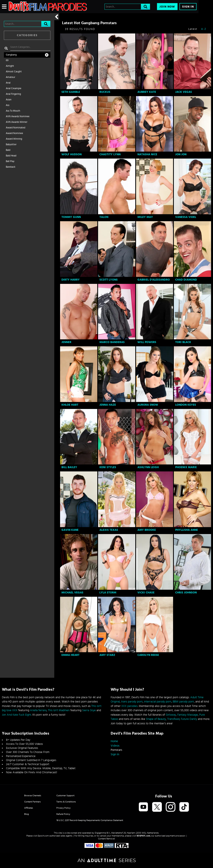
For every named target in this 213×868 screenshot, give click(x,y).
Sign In (188, 7)
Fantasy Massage (188, 715)
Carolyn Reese (148, 655)
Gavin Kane (70, 530)
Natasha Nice (147, 154)
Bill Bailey (69, 467)
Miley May (145, 217)
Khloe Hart (70, 405)
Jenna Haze (108, 405)
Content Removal (106, 839)
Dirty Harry (71, 280)
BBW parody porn (183, 702)
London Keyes (186, 405)
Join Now (167, 7)
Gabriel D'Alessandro (154, 280)
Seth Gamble (71, 92)
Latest (193, 29)
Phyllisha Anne (187, 530)
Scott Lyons (109, 280)
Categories (27, 35)
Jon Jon (181, 154)
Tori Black (183, 342)
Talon (104, 217)
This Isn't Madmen (59, 710)
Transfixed (173, 719)
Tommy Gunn (71, 217)
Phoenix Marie (186, 467)
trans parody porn (132, 702)
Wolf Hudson (72, 154)
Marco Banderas (112, 342)
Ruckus (105, 92)
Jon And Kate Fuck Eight (17, 715)
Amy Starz (107, 655)
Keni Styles (108, 467)
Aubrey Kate (147, 92)
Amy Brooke (147, 530)
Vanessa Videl (186, 217)
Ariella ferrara (38, 710)
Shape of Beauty (156, 719)
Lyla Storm (108, 593)
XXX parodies (129, 706)
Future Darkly (189, 719)
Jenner (66, 342)
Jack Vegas (184, 92)
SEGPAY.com (143, 836)
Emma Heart (70, 655)
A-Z (204, 29)
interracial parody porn (158, 702)
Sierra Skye (89, 710)
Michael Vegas (72, 593)
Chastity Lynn (110, 154)
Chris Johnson (186, 593)
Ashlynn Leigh (148, 467)
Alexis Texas (109, 530)
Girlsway (171, 715)
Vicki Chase (146, 593)
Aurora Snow (148, 405)
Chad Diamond (186, 280)
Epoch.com (43, 836)
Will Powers (147, 342)
